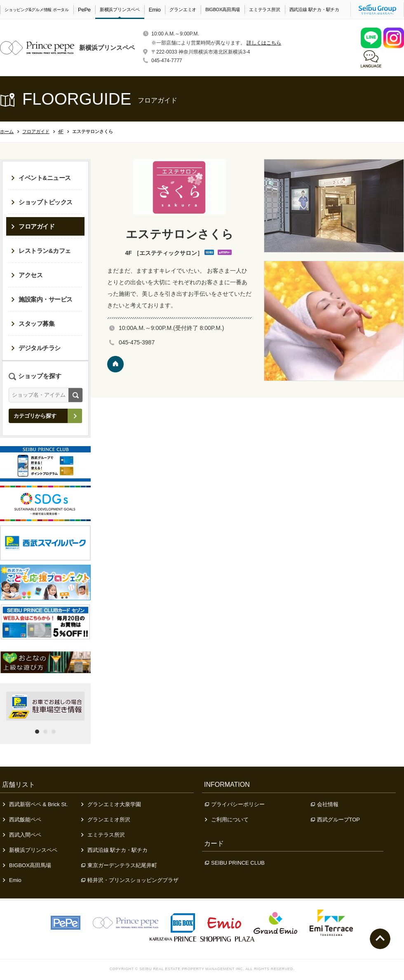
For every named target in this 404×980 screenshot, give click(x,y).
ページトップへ (380, 939)
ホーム (7, 131)
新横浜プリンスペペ (120, 9)
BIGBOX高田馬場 (223, 9)
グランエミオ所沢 (106, 820)
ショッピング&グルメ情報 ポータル (37, 10)
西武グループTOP (336, 820)
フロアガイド (36, 131)
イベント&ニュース (41, 178)
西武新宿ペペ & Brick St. (35, 804)
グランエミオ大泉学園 (111, 804)
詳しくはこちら (264, 43)
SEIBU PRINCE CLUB (235, 863)
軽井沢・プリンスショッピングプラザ (130, 880)
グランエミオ (183, 9)
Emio (155, 10)
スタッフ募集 (33, 324)
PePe (84, 10)
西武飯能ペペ (22, 820)
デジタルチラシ (36, 348)
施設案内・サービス (42, 299)
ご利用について (227, 820)
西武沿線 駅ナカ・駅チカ (314, 9)
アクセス (27, 275)
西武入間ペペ (22, 835)
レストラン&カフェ (41, 251)
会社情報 (325, 804)
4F (61, 131)
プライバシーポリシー (235, 804)
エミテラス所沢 (264, 9)
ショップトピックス (42, 202)
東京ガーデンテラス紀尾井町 (119, 865)
